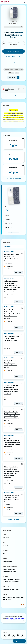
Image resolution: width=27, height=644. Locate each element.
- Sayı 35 (8, 224)
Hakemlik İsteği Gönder (13, 57)
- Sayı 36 (8, 219)
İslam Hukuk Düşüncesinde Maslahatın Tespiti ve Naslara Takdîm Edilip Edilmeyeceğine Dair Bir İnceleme (12, 443)
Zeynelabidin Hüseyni (9, 504)
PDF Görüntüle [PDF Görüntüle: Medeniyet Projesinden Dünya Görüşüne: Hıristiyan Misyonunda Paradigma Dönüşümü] (19, 403)
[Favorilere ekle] (22, 252)
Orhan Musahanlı (8, 263)
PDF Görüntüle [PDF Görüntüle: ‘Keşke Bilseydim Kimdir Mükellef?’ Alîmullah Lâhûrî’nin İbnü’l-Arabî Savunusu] (19, 273)
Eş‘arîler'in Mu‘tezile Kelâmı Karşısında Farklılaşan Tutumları (10, 363)
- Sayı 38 (8, 215)
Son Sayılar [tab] (7, 210)
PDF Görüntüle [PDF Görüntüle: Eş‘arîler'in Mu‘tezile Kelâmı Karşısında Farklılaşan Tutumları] (19, 377)
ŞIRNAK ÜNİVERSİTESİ (16, 27)
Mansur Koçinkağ (8, 449)
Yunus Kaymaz (7, 318)
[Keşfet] (13, 62)
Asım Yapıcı (13, 292)
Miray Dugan (7, 292)
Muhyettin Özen (7, 478)
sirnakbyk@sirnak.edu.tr (9, 571)
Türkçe (19, 2)
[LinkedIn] (18, 636)
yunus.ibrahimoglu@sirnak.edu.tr (12, 581)
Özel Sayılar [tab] (15, 210)
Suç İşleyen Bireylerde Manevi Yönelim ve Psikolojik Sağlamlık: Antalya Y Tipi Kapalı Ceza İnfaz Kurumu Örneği (12, 285)
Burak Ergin (6, 420)
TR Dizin (11, 73)
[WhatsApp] (9, 636)
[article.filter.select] (13, 247)
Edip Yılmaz (6, 367)
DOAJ (17, 73)
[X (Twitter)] (14, 636)
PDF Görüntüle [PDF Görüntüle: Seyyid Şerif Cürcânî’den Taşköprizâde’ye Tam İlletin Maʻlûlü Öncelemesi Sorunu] (19, 514)
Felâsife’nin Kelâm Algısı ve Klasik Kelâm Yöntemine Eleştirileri (11, 338)
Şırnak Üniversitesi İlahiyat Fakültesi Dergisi (14, 35)
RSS (23, 604)
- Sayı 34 (8, 228)
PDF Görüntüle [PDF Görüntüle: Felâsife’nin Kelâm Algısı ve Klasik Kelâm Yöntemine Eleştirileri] (19, 352)
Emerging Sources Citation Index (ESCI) (14, 70)
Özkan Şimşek (7, 343)
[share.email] (22, 636)
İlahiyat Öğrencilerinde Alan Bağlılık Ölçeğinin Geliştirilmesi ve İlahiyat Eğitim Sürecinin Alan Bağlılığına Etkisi (11, 471)
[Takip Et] (18, 77)
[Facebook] (5, 636)
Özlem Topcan (7, 394)
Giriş (24, 2)
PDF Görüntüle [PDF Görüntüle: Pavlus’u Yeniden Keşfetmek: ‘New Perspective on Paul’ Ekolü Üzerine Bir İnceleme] (19, 328)
